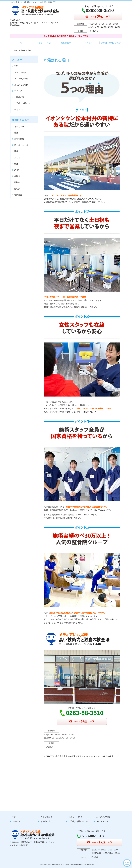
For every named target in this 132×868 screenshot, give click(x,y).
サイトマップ (20, 110)
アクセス (88, 43)
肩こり (17, 158)
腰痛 (16, 151)
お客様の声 (66, 43)
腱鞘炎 (17, 182)
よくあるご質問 (21, 85)
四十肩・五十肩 (21, 145)
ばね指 (17, 189)
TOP (21, 43)
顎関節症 (18, 195)
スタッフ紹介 (20, 72)
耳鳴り (17, 176)
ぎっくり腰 (19, 126)
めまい (17, 170)
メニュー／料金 (44, 43)
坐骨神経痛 (19, 139)
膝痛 (16, 133)
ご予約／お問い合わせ (111, 43)
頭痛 (16, 164)
